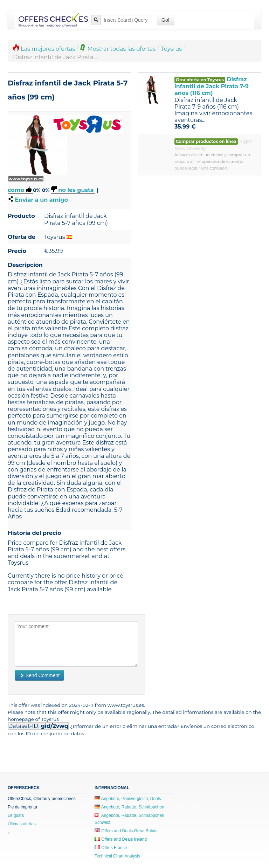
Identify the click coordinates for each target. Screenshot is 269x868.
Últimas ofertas (22, 824)
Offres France (111, 848)
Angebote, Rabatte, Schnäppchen (129, 807)
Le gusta (16, 815)
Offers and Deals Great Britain (126, 831)
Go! (165, 20)
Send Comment (39, 675)
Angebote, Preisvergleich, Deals (128, 799)
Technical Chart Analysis (117, 856)
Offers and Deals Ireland (121, 839)
